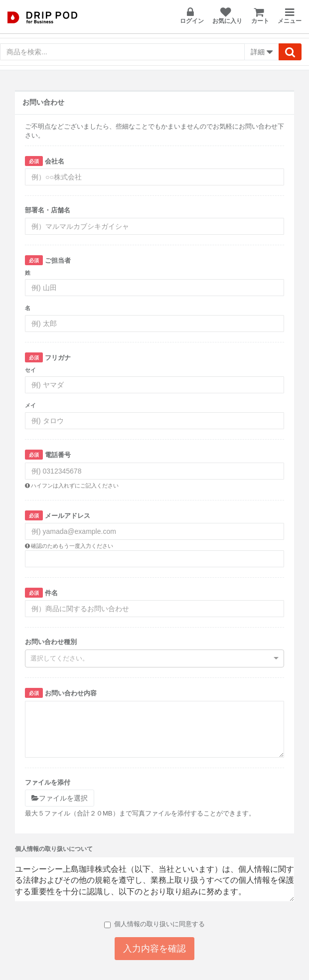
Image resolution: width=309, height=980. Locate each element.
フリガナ (48, 357)
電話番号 (48, 455)
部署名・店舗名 (48, 210)
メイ (30, 405)
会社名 (45, 161)
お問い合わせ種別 (51, 642)
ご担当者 (48, 260)
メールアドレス (58, 515)
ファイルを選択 (60, 798)
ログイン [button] (192, 16)
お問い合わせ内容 (61, 693)
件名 (41, 593)
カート (260, 16)
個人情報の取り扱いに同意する (154, 924)
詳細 (262, 52)
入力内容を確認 (154, 949)
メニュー (290, 16)
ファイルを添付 (48, 782)
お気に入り (227, 16)
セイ (30, 370)
